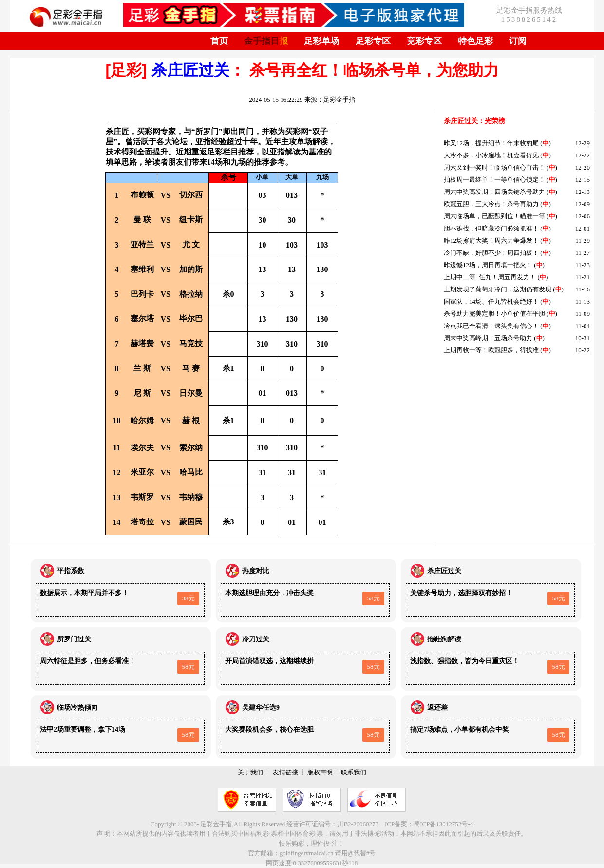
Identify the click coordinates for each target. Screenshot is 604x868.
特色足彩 (475, 41)
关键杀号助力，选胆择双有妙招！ (461, 593)
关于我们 (250, 772)
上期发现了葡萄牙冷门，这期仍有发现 (498, 289)
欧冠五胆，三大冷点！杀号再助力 (491, 204)
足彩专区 (373, 41)
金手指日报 (266, 41)
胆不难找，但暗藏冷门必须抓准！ (491, 228)
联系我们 (354, 772)
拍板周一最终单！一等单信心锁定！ (494, 180)
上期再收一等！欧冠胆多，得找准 (491, 350)
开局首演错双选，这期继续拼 (269, 661)
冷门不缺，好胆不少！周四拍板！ (491, 253)
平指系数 (71, 571)
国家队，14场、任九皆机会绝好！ (491, 301)
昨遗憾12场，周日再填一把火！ (488, 265)
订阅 (518, 41)
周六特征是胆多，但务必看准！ (88, 661)
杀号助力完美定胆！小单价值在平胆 (494, 314)
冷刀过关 (256, 639)
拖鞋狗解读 (444, 639)
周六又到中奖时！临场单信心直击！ (494, 167)
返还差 (437, 707)
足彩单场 (321, 41)
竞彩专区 (424, 41)
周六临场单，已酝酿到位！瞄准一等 (494, 216)
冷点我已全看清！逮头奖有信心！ (491, 326)
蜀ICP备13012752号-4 (443, 824)
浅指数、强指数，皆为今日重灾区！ (465, 661)
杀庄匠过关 (190, 70)
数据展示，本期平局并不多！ (84, 593)
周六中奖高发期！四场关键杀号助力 (494, 192)
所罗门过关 (74, 639)
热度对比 (256, 571)
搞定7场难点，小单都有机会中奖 (460, 729)
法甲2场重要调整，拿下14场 (83, 729)
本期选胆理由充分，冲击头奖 (269, 593)
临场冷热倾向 (77, 707)
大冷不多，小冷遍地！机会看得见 (491, 155)
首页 (219, 41)
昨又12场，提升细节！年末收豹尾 (491, 143)
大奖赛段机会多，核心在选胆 (269, 729)
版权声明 (320, 772)
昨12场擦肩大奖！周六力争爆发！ (491, 241)
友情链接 (285, 772)
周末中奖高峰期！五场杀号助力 (488, 338)
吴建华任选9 (261, 707)
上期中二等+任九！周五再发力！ (490, 277)
